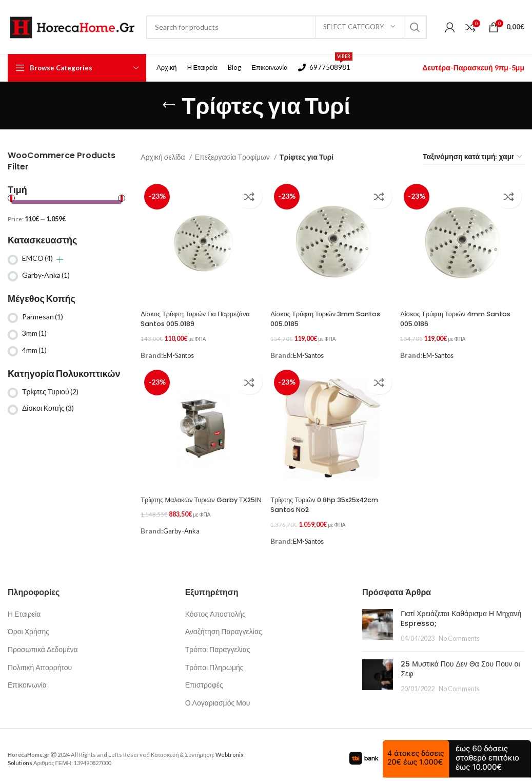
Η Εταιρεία (24, 606)
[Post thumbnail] (378, 618)
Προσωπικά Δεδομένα (43, 642)
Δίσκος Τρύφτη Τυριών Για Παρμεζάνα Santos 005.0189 (189, 316)
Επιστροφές (204, 678)
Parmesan (43, 317)
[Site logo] (72, 26)
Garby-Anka (46, 275)
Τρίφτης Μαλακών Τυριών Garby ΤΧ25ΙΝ (194, 500)
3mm (34, 333)
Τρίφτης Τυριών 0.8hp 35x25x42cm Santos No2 (318, 500)
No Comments (459, 631)
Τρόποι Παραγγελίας (218, 642)
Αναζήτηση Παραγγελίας (224, 624)
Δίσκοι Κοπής (48, 408)
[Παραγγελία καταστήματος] (473, 157)
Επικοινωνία (27, 678)
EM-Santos (181, 349)
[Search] (287, 27)
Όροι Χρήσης (28, 624)
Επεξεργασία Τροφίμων (233, 157)
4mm (34, 350)
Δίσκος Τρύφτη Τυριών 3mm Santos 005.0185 (319, 316)
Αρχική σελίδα (163, 157)
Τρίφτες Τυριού (50, 392)
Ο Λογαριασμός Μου (218, 695)
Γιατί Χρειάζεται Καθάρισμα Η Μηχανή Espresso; (461, 611)
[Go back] (169, 105)
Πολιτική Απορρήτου (40, 660)
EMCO (37, 258)
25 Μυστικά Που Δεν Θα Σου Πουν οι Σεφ (460, 661)
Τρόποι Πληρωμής (214, 660)
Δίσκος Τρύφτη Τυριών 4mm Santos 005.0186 (450, 316)
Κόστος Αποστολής (215, 606)
